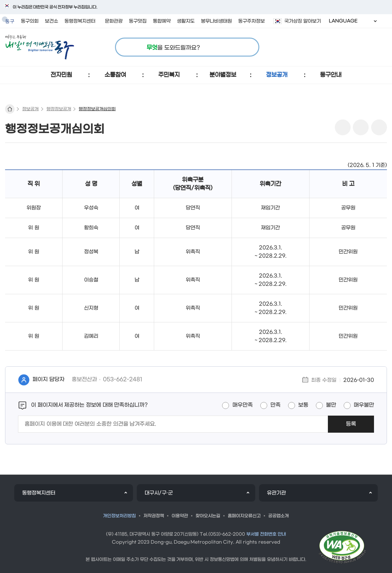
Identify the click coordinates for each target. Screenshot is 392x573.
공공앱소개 (278, 516)
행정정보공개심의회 (97, 109)
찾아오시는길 (208, 516)
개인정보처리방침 (119, 516)
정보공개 (30, 109)
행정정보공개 (59, 109)
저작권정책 (154, 516)
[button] (61, 75)
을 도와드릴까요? (173, 48)
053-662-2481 (123, 380)
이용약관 (180, 516)
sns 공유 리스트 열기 (343, 127)
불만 (331, 405)
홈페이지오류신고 (244, 516)
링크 (379, 127)
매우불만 (364, 405)
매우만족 (243, 405)
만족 (275, 405)
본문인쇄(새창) (361, 127)
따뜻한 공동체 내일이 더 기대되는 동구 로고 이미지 (40, 47)
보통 (303, 405)
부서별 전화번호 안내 (266, 534)
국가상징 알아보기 (303, 21)
